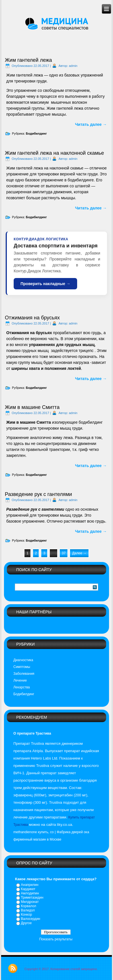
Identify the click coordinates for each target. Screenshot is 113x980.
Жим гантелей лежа (28, 60)
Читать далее (91, 124)
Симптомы (22, 667)
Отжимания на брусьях (32, 318)
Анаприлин (30, 885)
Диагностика (23, 660)
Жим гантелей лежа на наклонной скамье (54, 153)
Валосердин (30, 919)
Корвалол (28, 906)
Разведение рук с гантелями (38, 494)
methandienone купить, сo (34, 832)
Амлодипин (30, 893)
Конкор (26, 915)
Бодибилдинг (36, 133)
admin (73, 66)
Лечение (20, 680)
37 (64, 553)
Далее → (79, 553)
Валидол (28, 910)
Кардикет (28, 889)
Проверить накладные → (45, 284)
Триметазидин (32, 898)
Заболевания (24, 674)
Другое (26, 923)
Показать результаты (56, 939)
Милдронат (30, 902)
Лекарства (22, 687)
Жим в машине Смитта (32, 407)
